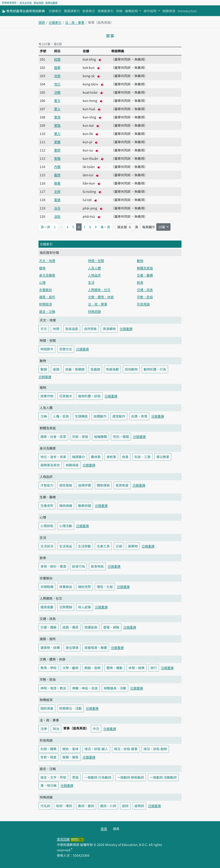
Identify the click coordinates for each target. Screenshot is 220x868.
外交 (96, 729)
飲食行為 (79, 566)
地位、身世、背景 (53, 457)
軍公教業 (163, 457)
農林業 (96, 457)
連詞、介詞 (108, 806)
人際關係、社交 (99, 290)
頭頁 (42, 22)
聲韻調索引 (72, 11)
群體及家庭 (145, 268)
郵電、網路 (111, 627)
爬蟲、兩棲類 (75, 369)
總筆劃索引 (106, 11)
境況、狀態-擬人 (96, 749)
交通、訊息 (145, 290)
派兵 (57, 208)
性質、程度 (49, 757)
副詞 (125, 806)
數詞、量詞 (86, 806)
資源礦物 (109, 329)
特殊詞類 (94, 311)
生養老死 (47, 506)
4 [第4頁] (68, 227)
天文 (44, 329)
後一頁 (105, 227)
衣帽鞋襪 (47, 587)
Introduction (187, 11)
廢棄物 (133, 546)
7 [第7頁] (84, 227)
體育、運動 (115, 668)
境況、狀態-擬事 (126, 749)
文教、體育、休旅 (101, 297)
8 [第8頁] (90, 227)
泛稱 (44, 416)
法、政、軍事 (75, 22)
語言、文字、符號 (53, 777)
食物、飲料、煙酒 (53, 566)
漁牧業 (111, 457)
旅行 (154, 668)
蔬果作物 (47, 396)
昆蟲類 (95, 369)
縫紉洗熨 (84, 587)
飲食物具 (97, 566)
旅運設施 (91, 627)
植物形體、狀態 (89, 396)
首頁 (104, 829)
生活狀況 (47, 546)
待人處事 (84, 607)
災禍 (119, 546)
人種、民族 (61, 416)
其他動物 (131, 369)
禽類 (56, 369)
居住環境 (72, 648)
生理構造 (81, 416)
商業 (125, 457)
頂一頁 (45, 227)
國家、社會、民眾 (53, 437)
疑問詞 (139, 806)
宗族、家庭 (80, 437)
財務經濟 (46, 304)
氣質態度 (122, 485)
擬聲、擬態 (71, 757)
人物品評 (94, 275)
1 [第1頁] (55, 227)
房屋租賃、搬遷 (96, 648)
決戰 (57, 92)
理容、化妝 (105, 587)
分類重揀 (126, 329)
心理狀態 (47, 526)
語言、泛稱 (47, 311)
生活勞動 (84, 546)
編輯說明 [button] (132, 11)
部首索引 (89, 11)
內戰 (57, 167)
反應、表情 (139, 416)
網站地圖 (38, 3)
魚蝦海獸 (112, 369)
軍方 (57, 101)
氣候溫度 (72, 329)
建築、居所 (47, 297)
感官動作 (119, 416)
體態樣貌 (103, 485)
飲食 (140, 282)
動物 (140, 261)
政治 (56, 729)
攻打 (57, 84)
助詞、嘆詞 (64, 806)
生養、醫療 (145, 275)
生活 (91, 282)
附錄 (119, 11)
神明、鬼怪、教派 (53, 688)
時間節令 (47, 349)
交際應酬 (66, 607)
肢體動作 (100, 416)
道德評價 (84, 485)
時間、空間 (96, 261)
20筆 (162, 227)
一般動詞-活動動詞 (163, 777)
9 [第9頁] (96, 227)
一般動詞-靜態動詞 (131, 777)
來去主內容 (26, 3)
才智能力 (47, 485)
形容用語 (143, 304)
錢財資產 (47, 708)
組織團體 (101, 437)
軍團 (57, 158)
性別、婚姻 (121, 437)
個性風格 (66, 485)
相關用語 (72, 465)
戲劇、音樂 (93, 668)
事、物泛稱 (49, 785)
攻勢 (57, 76)
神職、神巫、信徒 (85, 688)
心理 (42, 282)
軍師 (57, 150)
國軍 (57, 67)
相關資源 (169, 11)
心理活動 (66, 526)
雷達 (57, 200)
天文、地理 (47, 261)
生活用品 (66, 546)
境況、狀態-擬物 (155, 749)
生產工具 (103, 546)
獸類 (44, 369)
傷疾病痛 (66, 506)
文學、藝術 (71, 668)
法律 (44, 729)
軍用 (57, 117)
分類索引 (55, 11)
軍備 (57, 142)
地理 (56, 329)
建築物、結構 (50, 648)
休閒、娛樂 (137, 668)
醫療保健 (84, 506)
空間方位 (66, 349)
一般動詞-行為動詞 (98, 777)
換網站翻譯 (51, 3)
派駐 (57, 216)
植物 (42, 268)
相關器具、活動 (115, 688)
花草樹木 (66, 396)
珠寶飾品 (66, 587)
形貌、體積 (49, 749)
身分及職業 (47, 275)
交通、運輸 (49, 627)
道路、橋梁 (71, 627)
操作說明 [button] (150, 11)
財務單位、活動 (71, 708)
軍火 (57, 109)
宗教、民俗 (145, 297)
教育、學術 (49, 668)
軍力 (57, 134)
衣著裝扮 (46, 290)
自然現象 (90, 329)
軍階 (57, 125)
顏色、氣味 (71, 749)
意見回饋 (63, 839)
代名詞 (45, 806)
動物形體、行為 (155, 369)
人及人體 (94, 268)
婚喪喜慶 (47, 607)
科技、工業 (142, 457)
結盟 (57, 59)
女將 (57, 191)
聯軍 (57, 183)
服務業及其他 (50, 465)
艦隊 (57, 175)
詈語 (75, 777)
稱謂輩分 (79, 457)
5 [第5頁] (73, 227)
